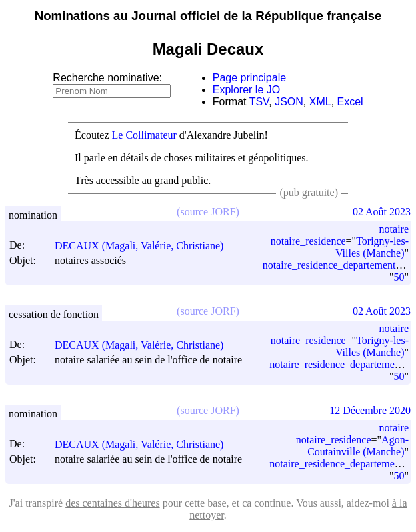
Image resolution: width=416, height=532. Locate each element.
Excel (350, 102)
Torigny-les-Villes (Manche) (372, 247)
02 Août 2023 (382, 212)
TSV (259, 102)
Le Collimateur (144, 135)
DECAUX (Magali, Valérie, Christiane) (145, 246)
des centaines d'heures (113, 503)
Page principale (249, 78)
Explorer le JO (246, 90)
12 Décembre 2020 (370, 410)
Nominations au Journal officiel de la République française (208, 16)
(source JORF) (208, 212)
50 (399, 277)
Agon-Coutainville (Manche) (358, 446)
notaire (394, 229)
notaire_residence (308, 241)
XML (320, 102)
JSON (289, 102)
